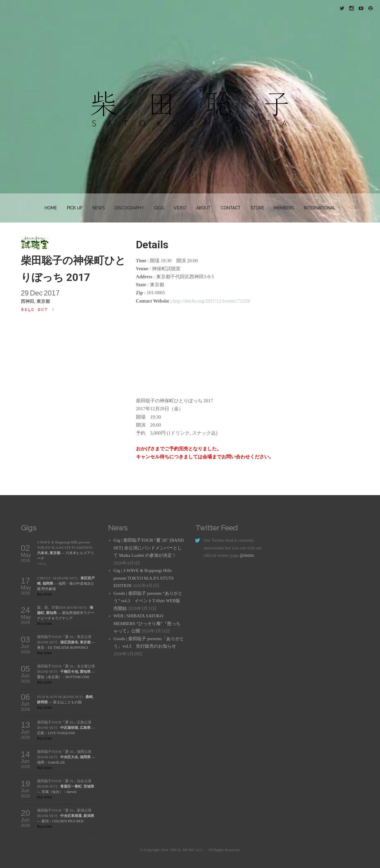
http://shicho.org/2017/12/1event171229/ (212, 301)
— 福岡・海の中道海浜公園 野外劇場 (66, 584)
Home (51, 208)
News (98, 208)
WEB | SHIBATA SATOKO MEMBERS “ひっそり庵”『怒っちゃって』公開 (147, 623)
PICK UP (75, 208)
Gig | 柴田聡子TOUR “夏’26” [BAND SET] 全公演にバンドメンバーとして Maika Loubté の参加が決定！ (149, 548)
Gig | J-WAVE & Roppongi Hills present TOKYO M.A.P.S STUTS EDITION (144, 578)
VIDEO (180, 208)
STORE (257, 208)
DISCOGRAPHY (129, 208)
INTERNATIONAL (320, 208)
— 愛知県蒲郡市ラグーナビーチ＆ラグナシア (66, 613)
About (203, 208)
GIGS (159, 208)
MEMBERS (284, 208)
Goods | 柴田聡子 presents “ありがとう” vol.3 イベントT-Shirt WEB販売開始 (148, 601)
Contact (231, 208)
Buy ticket (45, 594)
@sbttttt (247, 555)
